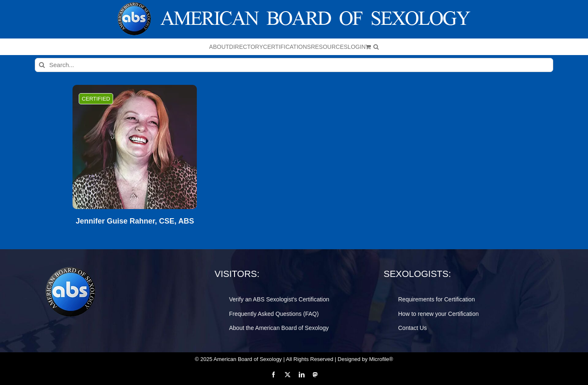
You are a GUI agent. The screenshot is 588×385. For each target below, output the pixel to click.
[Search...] (294, 65)
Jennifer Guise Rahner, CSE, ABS (135, 221)
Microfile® (381, 359)
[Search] (42, 65)
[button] (376, 47)
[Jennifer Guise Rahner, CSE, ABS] (135, 147)
